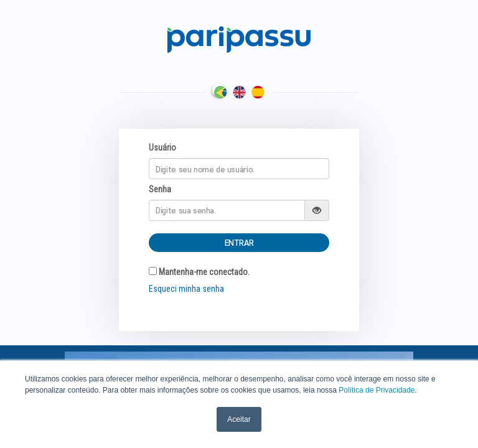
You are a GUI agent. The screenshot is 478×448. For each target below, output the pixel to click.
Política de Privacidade (377, 390)
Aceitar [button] (239, 419)
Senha (160, 189)
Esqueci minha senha (186, 289)
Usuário (162, 147)
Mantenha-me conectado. (199, 272)
